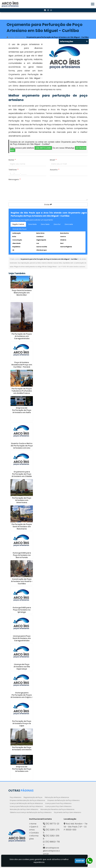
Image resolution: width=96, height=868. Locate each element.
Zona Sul (57, 225)
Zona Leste (69, 225)
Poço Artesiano (16, 798)
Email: (53, 160)
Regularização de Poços (33, 798)
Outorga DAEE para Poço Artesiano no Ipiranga (22, 610)
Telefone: (13, 170)
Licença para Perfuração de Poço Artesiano (26, 807)
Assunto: (55, 170)
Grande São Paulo (19, 229)
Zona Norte (32, 225)
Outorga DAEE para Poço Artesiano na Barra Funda (22, 556)
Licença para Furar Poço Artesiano (58, 804)
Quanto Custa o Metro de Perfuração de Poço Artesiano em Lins (22, 446)
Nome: (12, 160)
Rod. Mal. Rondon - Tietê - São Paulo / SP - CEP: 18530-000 (76, 827)
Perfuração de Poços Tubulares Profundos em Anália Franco (22, 391)
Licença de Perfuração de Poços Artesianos (26, 804)
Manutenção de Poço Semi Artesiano (24, 810)
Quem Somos (34, 829)
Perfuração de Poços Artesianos (57, 798)
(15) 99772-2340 (43, 148)
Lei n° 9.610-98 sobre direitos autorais (72, 267)
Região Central (18, 225)
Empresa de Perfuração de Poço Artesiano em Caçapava (22, 770)
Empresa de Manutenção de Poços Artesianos (27, 801)
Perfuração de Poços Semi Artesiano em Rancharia (22, 527)
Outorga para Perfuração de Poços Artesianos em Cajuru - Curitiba (22, 696)
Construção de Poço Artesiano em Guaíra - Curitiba (22, 582)
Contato (35, 833)
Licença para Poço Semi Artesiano (58, 807)
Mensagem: (14, 180)
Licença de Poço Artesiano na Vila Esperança (22, 667)
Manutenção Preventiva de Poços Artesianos (57, 810)
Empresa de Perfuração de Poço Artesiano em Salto (22, 411)
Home (33, 824)
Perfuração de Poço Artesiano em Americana (22, 501)
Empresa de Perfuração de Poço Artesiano (63, 801)
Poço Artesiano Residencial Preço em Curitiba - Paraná (22, 365)
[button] (93, 4)
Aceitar (80, 861)
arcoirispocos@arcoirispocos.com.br (51, 851)
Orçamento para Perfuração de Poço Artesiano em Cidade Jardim (22, 476)
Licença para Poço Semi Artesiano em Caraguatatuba (22, 639)
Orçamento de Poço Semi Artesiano (67, 813)
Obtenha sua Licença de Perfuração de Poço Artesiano (31, 813)
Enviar (48, 205)
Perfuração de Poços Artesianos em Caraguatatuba (22, 337)
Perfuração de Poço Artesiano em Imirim (22, 749)
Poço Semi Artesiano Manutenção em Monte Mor (22, 293)
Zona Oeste (45, 225)
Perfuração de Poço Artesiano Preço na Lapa (22, 724)
